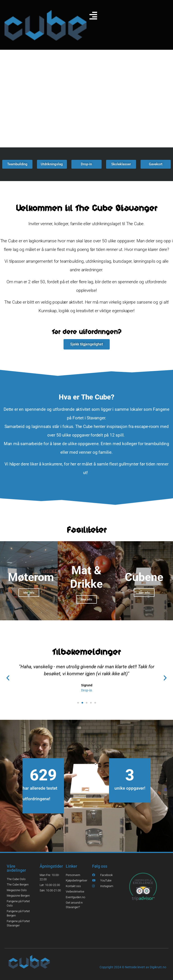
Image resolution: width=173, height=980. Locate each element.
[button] (8, 678)
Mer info (29, 593)
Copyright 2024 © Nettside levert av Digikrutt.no (133, 967)
